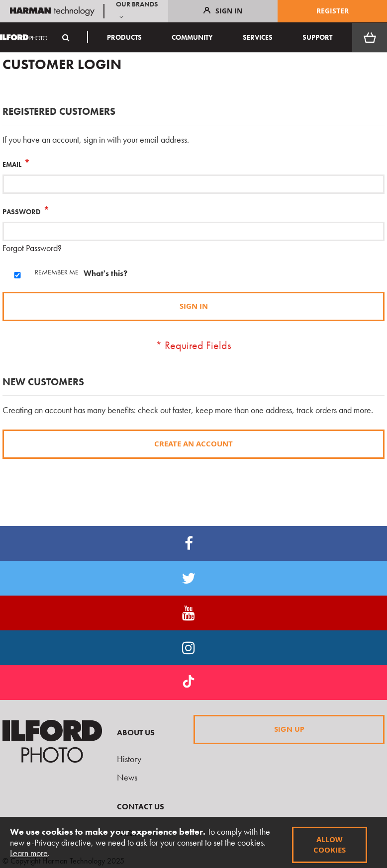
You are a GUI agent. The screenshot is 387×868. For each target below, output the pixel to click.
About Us (136, 733)
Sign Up (289, 729)
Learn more (29, 853)
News (127, 777)
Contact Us (141, 807)
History (129, 759)
